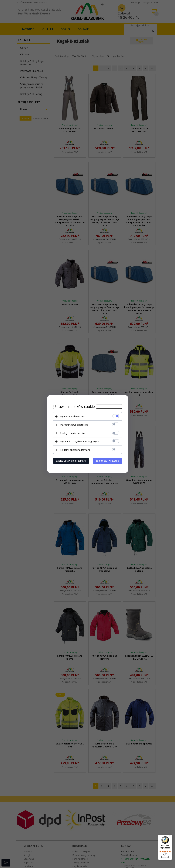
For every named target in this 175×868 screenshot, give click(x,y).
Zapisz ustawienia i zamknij (71, 461)
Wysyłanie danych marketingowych (79, 441)
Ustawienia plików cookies (75, 406)
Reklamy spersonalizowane (75, 450)
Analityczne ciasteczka (72, 433)
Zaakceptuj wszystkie (107, 461)
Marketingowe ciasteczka (74, 425)
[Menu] (170, 836)
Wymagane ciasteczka (72, 416)
